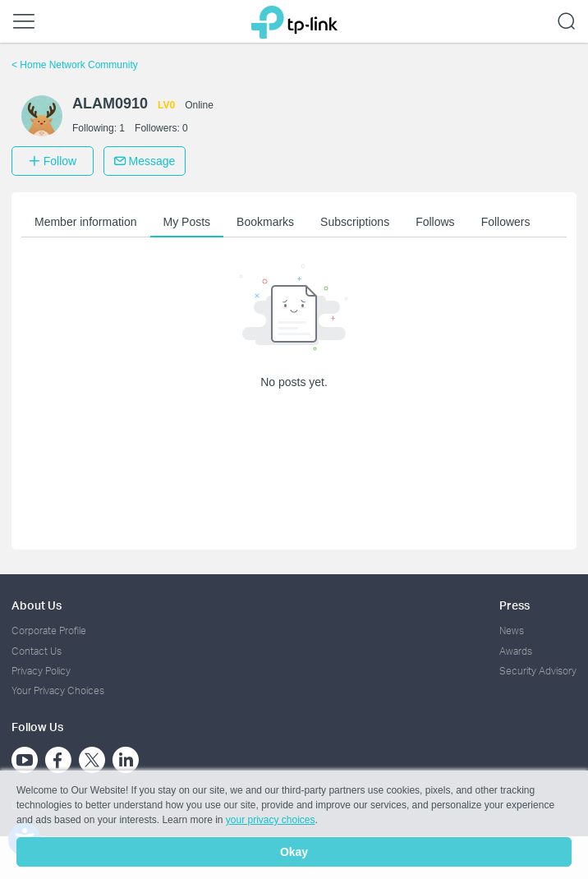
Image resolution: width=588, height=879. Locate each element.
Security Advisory (538, 671)
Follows (435, 222)
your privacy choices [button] (271, 820)
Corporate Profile (49, 630)
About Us (37, 605)
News (512, 630)
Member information (86, 222)
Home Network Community (75, 65)
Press (514, 605)
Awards (516, 651)
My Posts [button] (187, 222)
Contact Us (37, 651)
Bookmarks (265, 222)
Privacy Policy (41, 671)
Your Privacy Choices (58, 690)
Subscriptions (355, 222)
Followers (506, 222)
